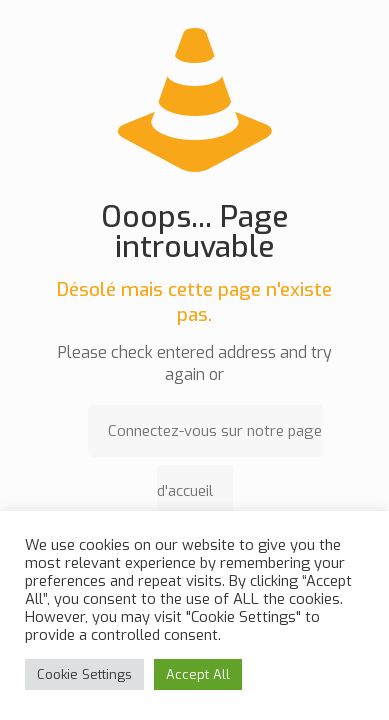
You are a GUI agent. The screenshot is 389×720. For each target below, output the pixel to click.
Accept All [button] (198, 674)
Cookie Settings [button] (84, 674)
